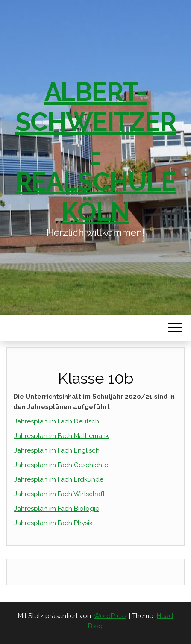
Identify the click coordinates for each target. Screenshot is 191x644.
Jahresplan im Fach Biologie (57, 509)
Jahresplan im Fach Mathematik (62, 436)
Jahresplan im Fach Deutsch (57, 421)
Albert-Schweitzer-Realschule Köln (96, 152)
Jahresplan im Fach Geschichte (61, 465)
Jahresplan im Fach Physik (53, 523)
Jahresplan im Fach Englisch (57, 450)
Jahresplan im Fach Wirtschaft (59, 494)
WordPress (110, 616)
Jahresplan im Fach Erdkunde (59, 479)
